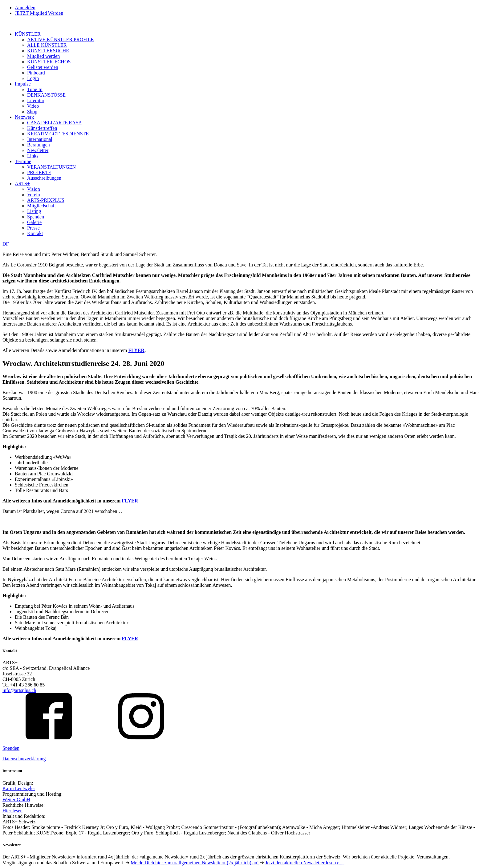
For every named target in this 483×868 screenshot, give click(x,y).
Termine (23, 161)
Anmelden (25, 8)
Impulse (23, 84)
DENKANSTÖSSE (46, 95)
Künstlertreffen (42, 128)
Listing (34, 211)
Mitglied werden (43, 56)
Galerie (34, 222)
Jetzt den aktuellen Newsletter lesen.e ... (305, 863)
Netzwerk (24, 117)
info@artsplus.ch (19, 690)
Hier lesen (12, 811)
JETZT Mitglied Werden (39, 13)
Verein (34, 195)
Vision (34, 189)
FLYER (136, 350)
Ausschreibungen (44, 178)
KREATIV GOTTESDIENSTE (58, 134)
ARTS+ (22, 184)
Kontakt (35, 233)
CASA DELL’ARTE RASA (55, 123)
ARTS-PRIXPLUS (46, 200)
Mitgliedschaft (41, 206)
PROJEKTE (39, 172)
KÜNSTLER (28, 34)
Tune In (35, 89)
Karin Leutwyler (19, 788)
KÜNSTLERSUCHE (48, 51)
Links (33, 156)
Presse (33, 228)
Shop (32, 112)
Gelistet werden (43, 67)
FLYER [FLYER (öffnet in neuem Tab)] (130, 639)
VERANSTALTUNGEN (51, 167)
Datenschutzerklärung (24, 759)
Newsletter (38, 150)
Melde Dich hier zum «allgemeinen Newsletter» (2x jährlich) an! (195, 863)
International (40, 139)
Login (33, 78)
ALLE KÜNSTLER (47, 45)
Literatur (36, 100)
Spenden (36, 217)
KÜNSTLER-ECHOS (49, 62)
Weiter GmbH (16, 800)
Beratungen (39, 145)
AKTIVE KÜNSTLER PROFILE (60, 40)
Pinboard (36, 73)
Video (33, 106)
